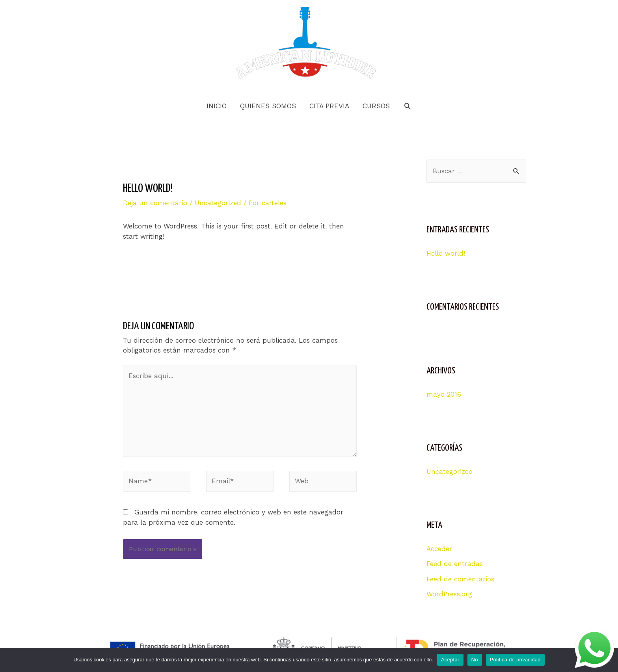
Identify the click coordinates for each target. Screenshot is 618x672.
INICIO (217, 106)
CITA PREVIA (329, 106)
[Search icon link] (408, 106)
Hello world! (446, 253)
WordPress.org (449, 594)
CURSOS (376, 106)
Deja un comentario (155, 203)
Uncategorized (218, 203)
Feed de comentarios (460, 579)
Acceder (439, 549)
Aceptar (450, 660)
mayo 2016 (444, 394)
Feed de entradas (455, 564)
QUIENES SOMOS (268, 106)
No (475, 660)
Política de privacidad (515, 660)
